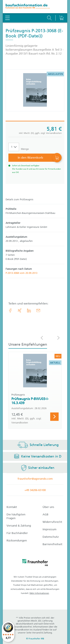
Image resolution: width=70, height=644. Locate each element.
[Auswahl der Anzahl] (14, 147)
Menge (25, 149)
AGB (45, 514)
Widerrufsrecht (52, 522)
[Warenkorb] (61, 8)
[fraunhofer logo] (35, 563)
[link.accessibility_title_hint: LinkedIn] (29, 310)
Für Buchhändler (17, 533)
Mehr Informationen (39, 593)
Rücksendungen (17, 541)
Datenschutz (51, 537)
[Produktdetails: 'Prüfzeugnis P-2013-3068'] (35, 90)
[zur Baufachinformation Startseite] (35, 7)
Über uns (48, 507)
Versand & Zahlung (19, 526)
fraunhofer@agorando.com (35, 479)
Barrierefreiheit (52, 544)
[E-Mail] (38, 310)
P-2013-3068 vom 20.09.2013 (21, 273)
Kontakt (12, 507)
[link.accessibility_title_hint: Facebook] (10, 310)
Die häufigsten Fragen (16, 516)
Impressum (49, 529)
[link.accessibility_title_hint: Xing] (20, 310)
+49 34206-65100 (35, 490)
